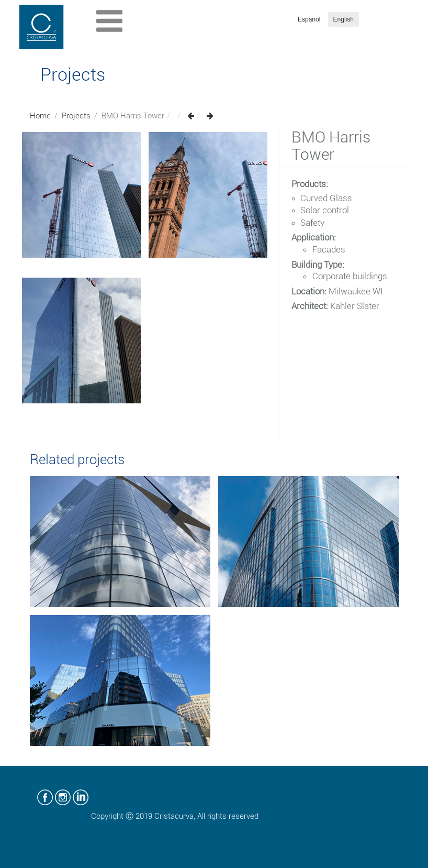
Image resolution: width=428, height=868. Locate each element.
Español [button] (309, 19)
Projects (76, 116)
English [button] (343, 19)
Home (40, 116)
